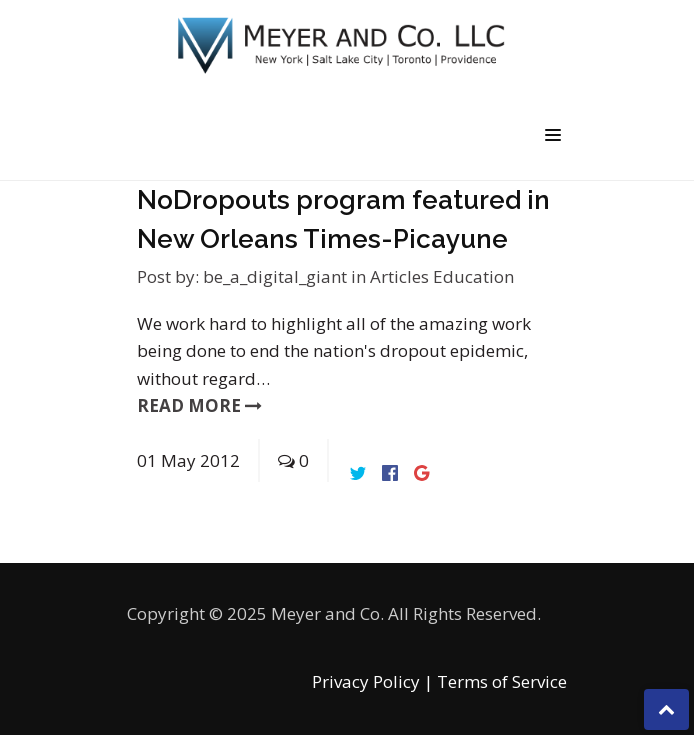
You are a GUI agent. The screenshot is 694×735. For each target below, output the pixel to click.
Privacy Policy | (372, 681)
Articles (401, 276)
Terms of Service (502, 681)
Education (473, 276)
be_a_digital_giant (275, 276)
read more (199, 405)
